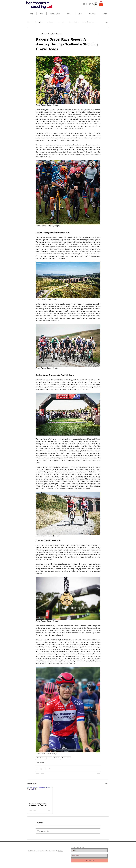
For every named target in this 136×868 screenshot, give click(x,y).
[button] (101, 4)
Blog (58, 22)
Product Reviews (74, 22)
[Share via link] (49, 768)
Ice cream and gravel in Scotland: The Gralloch (38, 805)
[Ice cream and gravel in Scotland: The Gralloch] (40, 794)
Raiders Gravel (66, 758)
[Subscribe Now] (89, 860)
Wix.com (60, 851)
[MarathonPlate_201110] (96, 4)
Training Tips (39, 22)
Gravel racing (41, 758)
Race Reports (50, 22)
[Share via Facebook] (37, 768)
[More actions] (99, 34)
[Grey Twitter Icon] (90, 4)
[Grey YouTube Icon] (84, 4)
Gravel (49, 758)
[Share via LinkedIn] (45, 768)
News (64, 22)
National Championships (89, 22)
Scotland (57, 758)
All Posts (30, 22)
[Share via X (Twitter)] (41, 768)
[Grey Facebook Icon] (87, 4)
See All (107, 783)
